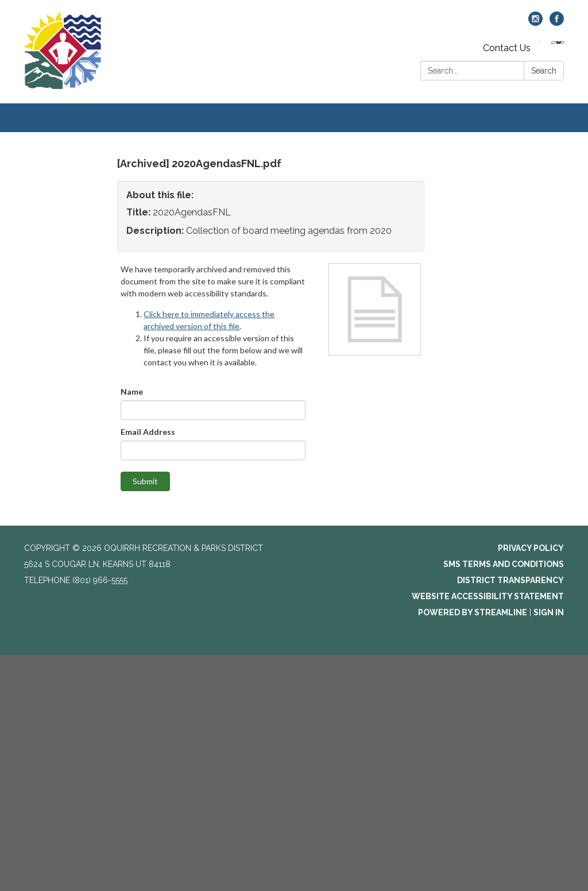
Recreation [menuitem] (222, 117)
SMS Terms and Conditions (504, 564)
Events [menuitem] (405, 117)
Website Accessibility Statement (488, 596)
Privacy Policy (531, 548)
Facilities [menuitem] (346, 117)
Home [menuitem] (46, 117)
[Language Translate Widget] (558, 43)
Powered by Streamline (473, 612)
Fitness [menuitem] (286, 117)
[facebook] (557, 23)
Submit (145, 481)
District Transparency (510, 580)
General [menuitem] (93, 117)
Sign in (549, 612)
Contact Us (507, 48)
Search (544, 71)
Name (132, 392)
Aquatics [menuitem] (154, 117)
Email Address (148, 432)
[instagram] (535, 23)
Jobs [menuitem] (454, 117)
